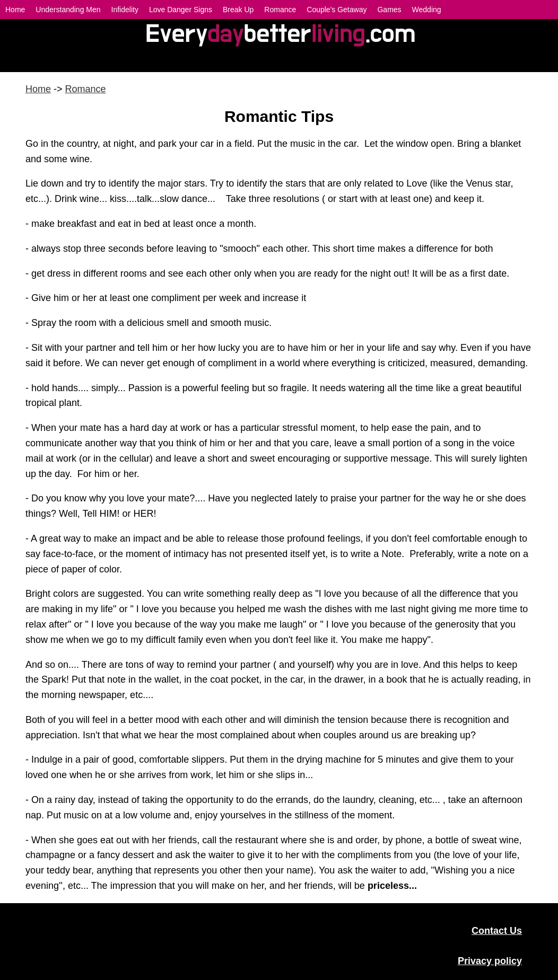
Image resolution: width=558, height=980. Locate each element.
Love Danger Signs (181, 10)
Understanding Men (68, 10)
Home (38, 89)
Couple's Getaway (337, 10)
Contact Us (497, 931)
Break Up (238, 10)
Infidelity (125, 10)
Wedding (427, 10)
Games (389, 10)
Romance (86, 89)
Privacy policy (490, 961)
